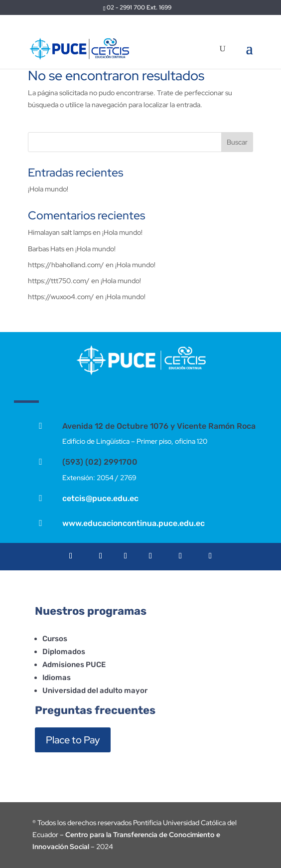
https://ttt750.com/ (59, 281)
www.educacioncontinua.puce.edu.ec (134, 523)
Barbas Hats (46, 249)
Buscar (237, 142)
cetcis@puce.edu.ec (100, 498)
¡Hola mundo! (48, 189)
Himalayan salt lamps (60, 232)
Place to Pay (73, 740)
